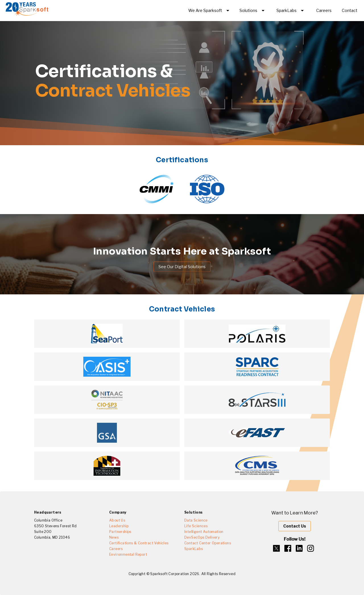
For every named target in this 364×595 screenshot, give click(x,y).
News (114, 537)
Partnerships (120, 532)
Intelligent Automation (204, 532)
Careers (116, 549)
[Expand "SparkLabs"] (291, 11)
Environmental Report (128, 554)
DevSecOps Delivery (202, 537)
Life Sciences (196, 526)
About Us (117, 520)
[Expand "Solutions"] (253, 11)
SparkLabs (194, 549)
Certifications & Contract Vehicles (139, 543)
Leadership (119, 526)
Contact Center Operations (208, 543)
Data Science (196, 520)
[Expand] (210, 11)
